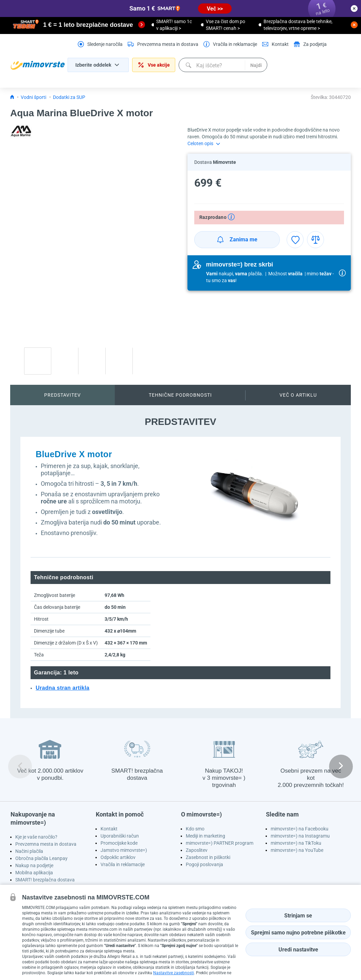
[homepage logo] (38, 65)
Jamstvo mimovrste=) (124, 850)
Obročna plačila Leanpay (41, 858)
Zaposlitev (197, 850)
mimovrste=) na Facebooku (300, 829)
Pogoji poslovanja (204, 864)
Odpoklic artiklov (118, 857)
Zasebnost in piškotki (208, 857)
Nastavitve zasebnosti (174, 973)
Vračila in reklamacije (123, 864)
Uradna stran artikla (62, 688)
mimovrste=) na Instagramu (300, 836)
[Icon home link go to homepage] (12, 97)
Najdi (256, 65)
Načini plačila (29, 851)
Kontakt (109, 829)
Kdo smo (195, 829)
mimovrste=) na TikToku (296, 843)
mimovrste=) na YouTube (297, 850)
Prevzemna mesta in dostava (46, 844)
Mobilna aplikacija (34, 873)
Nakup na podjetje (34, 865)
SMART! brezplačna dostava (45, 880)
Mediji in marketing (205, 836)
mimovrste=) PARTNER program (220, 843)
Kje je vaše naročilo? (36, 837)
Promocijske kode (119, 843)
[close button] (354, 8)
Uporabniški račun (120, 836)
